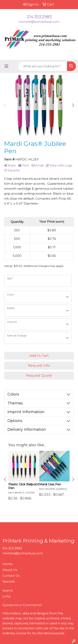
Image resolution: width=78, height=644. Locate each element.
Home (7, 564)
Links (6, 596)
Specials (9, 581)
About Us (10, 570)
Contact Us (11, 576)
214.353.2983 (39, 17)
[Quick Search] (42, 66)
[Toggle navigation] (6, 66)
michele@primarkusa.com (39, 22)
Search (8, 591)
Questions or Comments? (22, 605)
